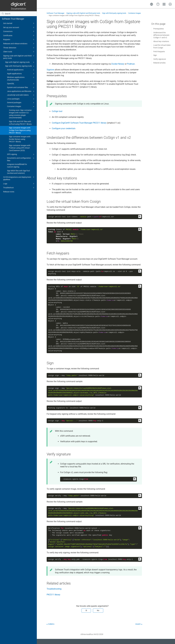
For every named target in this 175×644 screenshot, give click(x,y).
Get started (19, 23)
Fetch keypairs (159, 52)
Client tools (19, 52)
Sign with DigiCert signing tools (20, 62)
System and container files (21, 88)
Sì (86, 610)
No (98, 610)
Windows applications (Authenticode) (21, 78)
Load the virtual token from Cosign (162, 46)
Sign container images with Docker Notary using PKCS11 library (20, 139)
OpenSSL (21, 84)
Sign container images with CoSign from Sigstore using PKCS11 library (20, 130)
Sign (155, 55)
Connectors (19, 31)
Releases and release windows (19, 44)
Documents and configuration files (21, 159)
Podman (131, 64)
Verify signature (160, 59)
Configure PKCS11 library (79, 123)
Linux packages (21, 99)
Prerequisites (159, 29)
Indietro (51, 624)
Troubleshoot (19, 188)
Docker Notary (118, 64)
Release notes (9, 192)
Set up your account (19, 27)
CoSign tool (57, 111)
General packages (21, 103)
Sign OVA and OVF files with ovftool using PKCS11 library (20, 123)
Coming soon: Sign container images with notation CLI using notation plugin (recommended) (20, 114)
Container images (21, 106)
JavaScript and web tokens (21, 95)
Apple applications (21, 74)
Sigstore (50, 70)
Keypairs (19, 39)
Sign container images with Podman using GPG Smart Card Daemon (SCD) (20, 148)
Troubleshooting (54, 589)
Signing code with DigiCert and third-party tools (19, 57)
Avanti (138, 624)
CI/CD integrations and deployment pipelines (19, 178)
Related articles (159, 63)
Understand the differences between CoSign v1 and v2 (161, 35)
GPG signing (21, 154)
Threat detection (19, 48)
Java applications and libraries (21, 91)
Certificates (19, 35)
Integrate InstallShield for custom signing (17, 166)
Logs (19, 184)
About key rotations (161, 41)
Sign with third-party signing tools (20, 66)
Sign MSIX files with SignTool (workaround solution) (18, 172)
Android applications (21, 70)
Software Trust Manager (13, 19)
